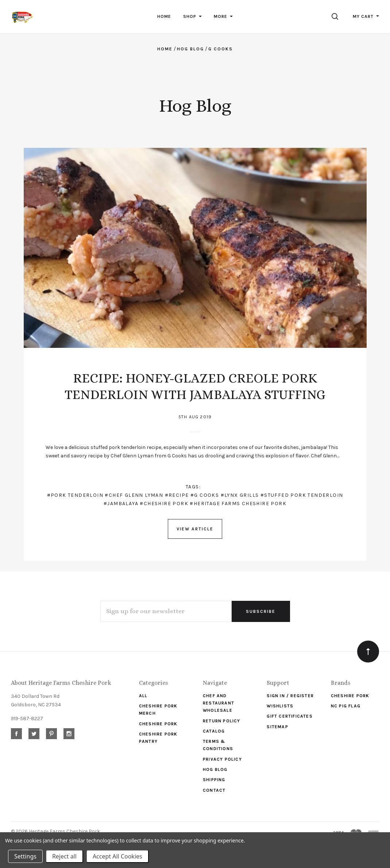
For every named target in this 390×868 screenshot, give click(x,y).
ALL (143, 696)
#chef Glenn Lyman (134, 495)
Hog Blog (215, 769)
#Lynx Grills (240, 495)
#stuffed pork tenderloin (302, 495)
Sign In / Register (290, 696)
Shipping (214, 780)
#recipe (177, 495)
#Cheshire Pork (164, 504)
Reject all (64, 856)
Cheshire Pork (158, 724)
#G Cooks (205, 495)
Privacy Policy (222, 759)
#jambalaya (121, 504)
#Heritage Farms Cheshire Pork (238, 504)
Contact (214, 790)
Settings (25, 856)
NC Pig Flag (346, 706)
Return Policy (222, 721)
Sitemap (277, 727)
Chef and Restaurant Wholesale (219, 703)
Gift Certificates (289, 716)
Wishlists (280, 706)
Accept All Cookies (117, 856)
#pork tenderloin (75, 495)
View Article (195, 529)
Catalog (214, 731)
